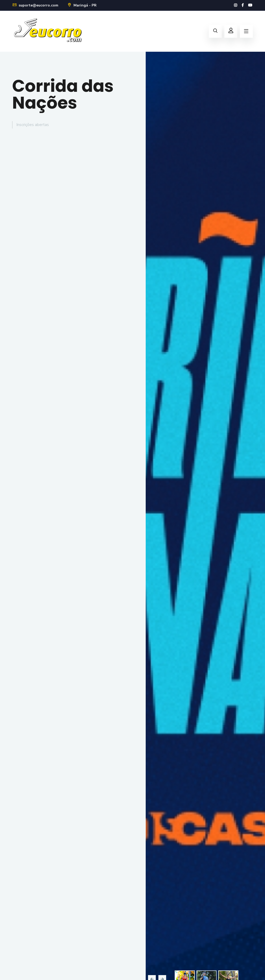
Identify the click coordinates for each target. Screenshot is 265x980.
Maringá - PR (82, 5)
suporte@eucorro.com (35, 5)
